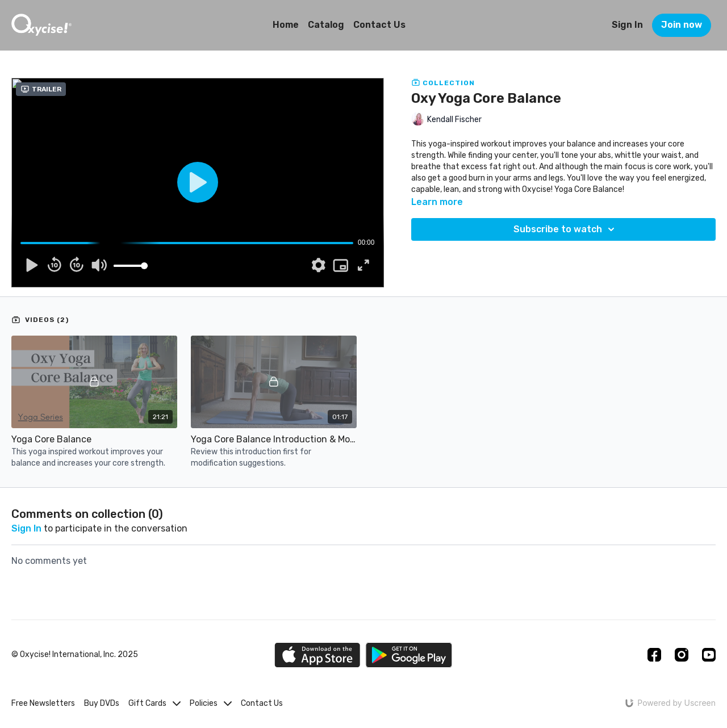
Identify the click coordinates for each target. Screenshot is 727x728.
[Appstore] (317, 655)
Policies (211, 703)
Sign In (627, 25)
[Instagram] (682, 655)
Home (286, 25)
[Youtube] (709, 655)
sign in (26, 528)
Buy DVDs (102, 703)
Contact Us (379, 25)
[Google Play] (409, 655)
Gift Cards (154, 703)
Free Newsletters (43, 703)
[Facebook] (654, 655)
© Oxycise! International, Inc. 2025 (75, 655)
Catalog (326, 25)
